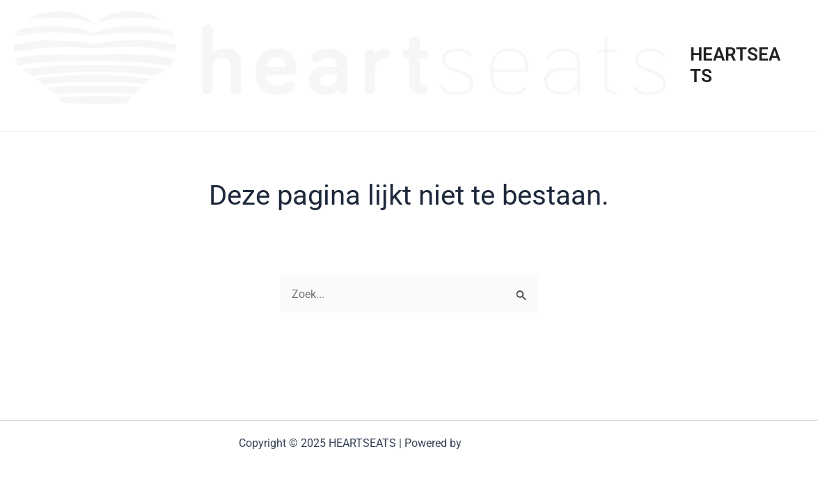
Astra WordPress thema (522, 443)
